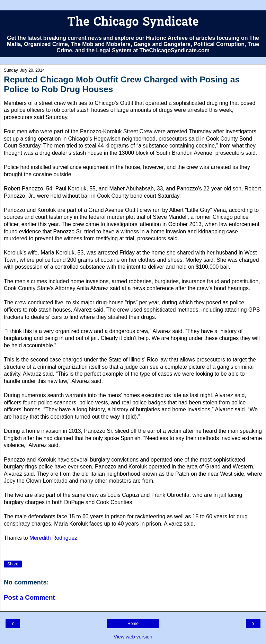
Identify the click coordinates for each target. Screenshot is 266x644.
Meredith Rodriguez (53, 538)
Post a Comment (29, 597)
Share (13, 564)
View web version (133, 637)
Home (133, 624)
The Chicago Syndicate (133, 23)
